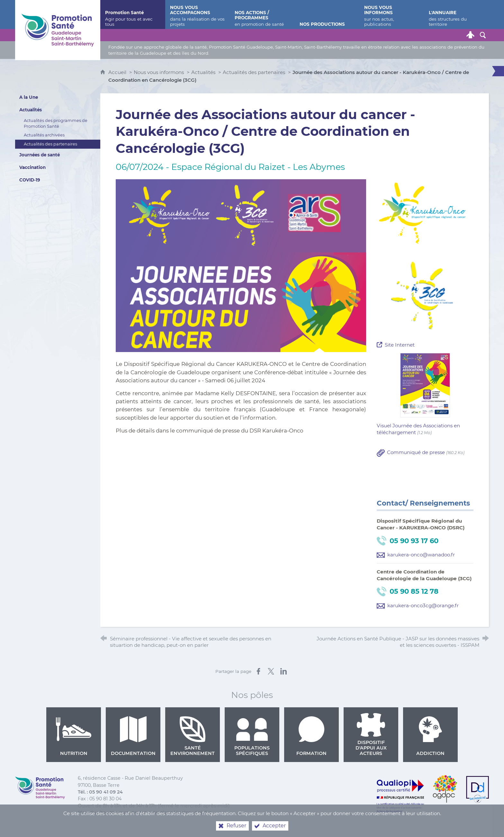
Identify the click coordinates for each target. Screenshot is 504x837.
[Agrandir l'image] (241, 265)
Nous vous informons (159, 72)
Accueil (118, 72)
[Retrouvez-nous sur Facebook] (434, 35)
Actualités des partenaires (254, 72)
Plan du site (92, 813)
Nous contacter (128, 813)
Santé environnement (193, 736)
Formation (311, 736)
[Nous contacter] (410, 35)
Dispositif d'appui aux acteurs (371, 735)
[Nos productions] (327, 14)
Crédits (203, 813)
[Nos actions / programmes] (262, 14)
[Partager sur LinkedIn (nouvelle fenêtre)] (283, 671)
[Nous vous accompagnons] (198, 14)
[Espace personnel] (471, 35)
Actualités (203, 72)
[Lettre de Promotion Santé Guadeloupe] (458, 35)
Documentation (133, 736)
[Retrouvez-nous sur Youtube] (446, 35)
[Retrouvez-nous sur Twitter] (422, 35)
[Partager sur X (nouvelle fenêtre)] (271, 671)
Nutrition (74, 736)
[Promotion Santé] (133, 14)
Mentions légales (171, 813)
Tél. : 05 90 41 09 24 (100, 792)
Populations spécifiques (252, 736)
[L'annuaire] (456, 14)
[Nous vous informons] (392, 14)
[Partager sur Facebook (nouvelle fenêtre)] (258, 671)
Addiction (430, 736)
